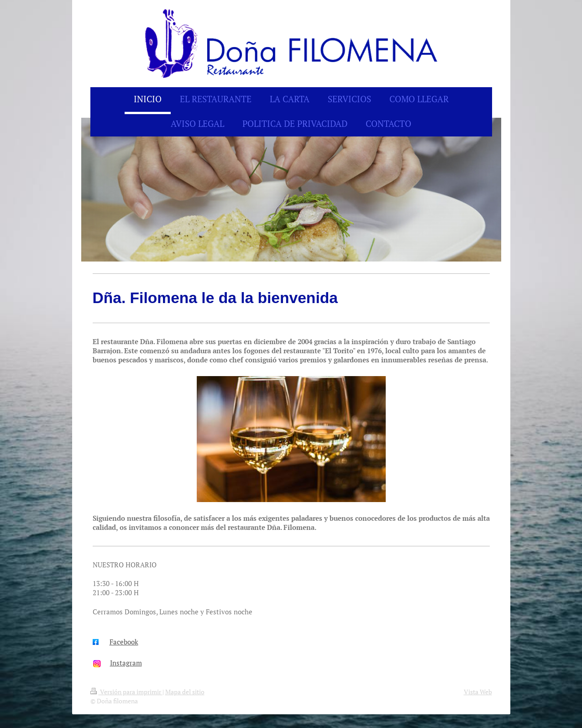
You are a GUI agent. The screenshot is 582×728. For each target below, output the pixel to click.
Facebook (124, 642)
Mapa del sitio (185, 692)
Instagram (126, 663)
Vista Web (478, 692)
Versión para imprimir (126, 692)
